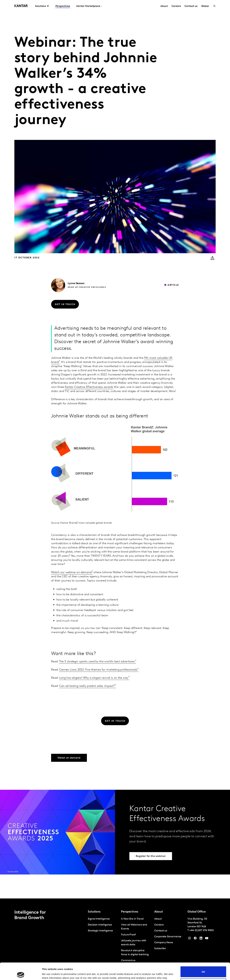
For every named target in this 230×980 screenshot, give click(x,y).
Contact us (191, 6)
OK (203, 955)
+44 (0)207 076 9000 (202, 930)
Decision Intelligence (100, 925)
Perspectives (63, 6)
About (164, 6)
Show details (49, 974)
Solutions (40, 6)
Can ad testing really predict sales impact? (87, 686)
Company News (164, 943)
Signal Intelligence (99, 919)
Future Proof (128, 935)
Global (205, 6)
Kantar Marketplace (88, 6)
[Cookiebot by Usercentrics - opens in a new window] (21, 974)
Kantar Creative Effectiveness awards (89, 387)
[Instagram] (189, 939)
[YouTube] (201, 939)
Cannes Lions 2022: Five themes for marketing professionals (98, 670)
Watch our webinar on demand (71, 572)
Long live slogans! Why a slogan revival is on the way (94, 678)
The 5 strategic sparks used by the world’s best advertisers (97, 662)
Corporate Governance (168, 937)
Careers (176, 6)
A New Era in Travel (132, 919)
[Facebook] (195, 939)
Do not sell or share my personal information (203, 967)
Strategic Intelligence (100, 931)
